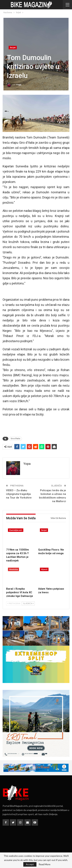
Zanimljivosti (16, 530)
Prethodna (14, 603)
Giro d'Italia (15, 439)
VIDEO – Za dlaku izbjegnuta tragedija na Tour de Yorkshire (19, 494)
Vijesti (44, 569)
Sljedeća (28, 603)
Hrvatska (13, 569)
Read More (45, 864)
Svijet (13, 48)
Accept (30, 864)
